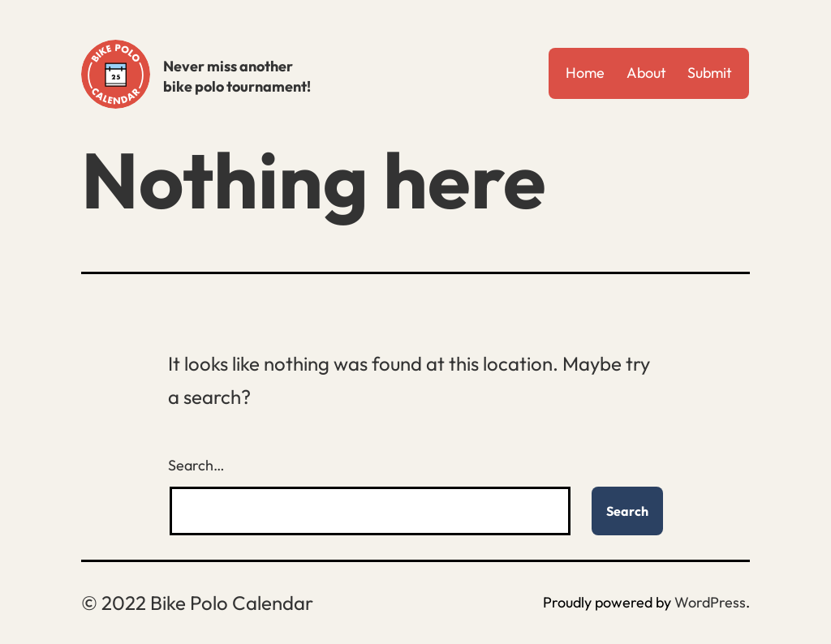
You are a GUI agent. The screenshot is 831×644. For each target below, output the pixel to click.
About (646, 73)
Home (585, 73)
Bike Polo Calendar (116, 74)
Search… (196, 465)
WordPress (710, 602)
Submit (710, 73)
